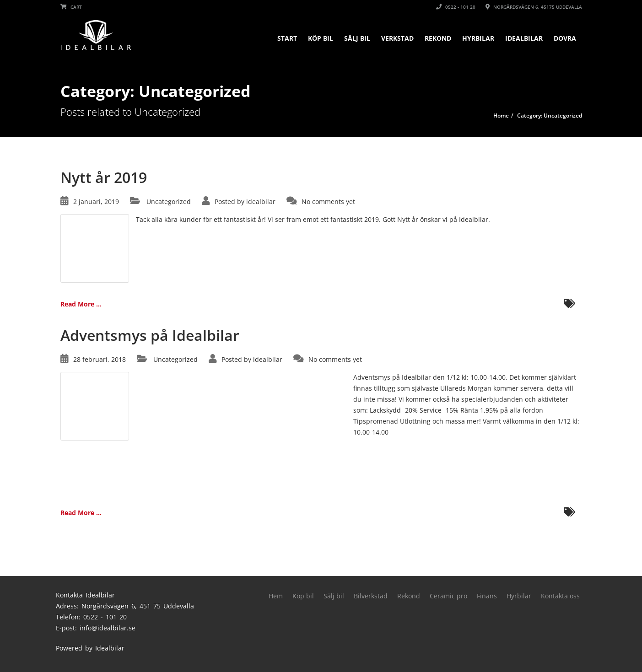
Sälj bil (357, 38)
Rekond (438, 38)
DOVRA (565, 38)
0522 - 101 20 (456, 7)
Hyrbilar (478, 38)
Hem (276, 596)
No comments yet (328, 202)
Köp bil (321, 38)
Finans (487, 596)
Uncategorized (169, 202)
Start (287, 38)
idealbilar (261, 202)
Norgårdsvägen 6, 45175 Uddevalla (534, 7)
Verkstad (397, 38)
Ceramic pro (448, 596)
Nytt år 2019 (104, 177)
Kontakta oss (560, 596)
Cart (71, 7)
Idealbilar (524, 38)
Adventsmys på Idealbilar (150, 335)
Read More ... (81, 304)
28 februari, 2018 (100, 359)
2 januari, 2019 (96, 202)
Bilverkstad (371, 596)
